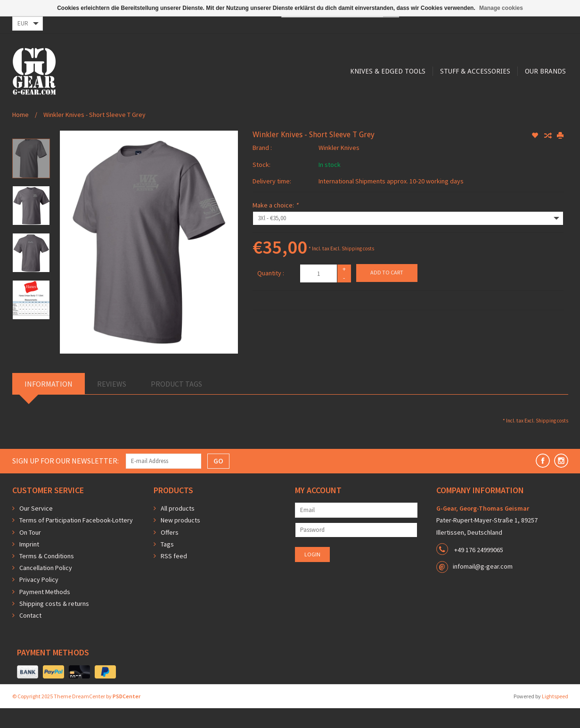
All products (178, 528)
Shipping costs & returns (54, 623)
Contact (30, 635)
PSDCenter (127, 716)
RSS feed (174, 576)
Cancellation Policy (46, 587)
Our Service (36, 528)
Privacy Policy (39, 599)
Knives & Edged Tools (219, 109)
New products (180, 540)
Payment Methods (45, 612)
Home (20, 134)
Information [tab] (49, 404)
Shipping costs (358, 268)
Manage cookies (501, 8)
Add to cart (387, 292)
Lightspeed (555, 716)
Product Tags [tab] (176, 404)
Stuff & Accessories (307, 109)
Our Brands (379, 109)
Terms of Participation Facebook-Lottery (76, 540)
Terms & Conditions (47, 576)
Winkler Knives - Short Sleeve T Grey (94, 134)
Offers (170, 552)
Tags (167, 564)
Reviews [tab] (112, 404)
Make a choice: (275, 225)
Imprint (29, 564)
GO (218, 480)
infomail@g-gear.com (483, 586)
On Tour (30, 552)
